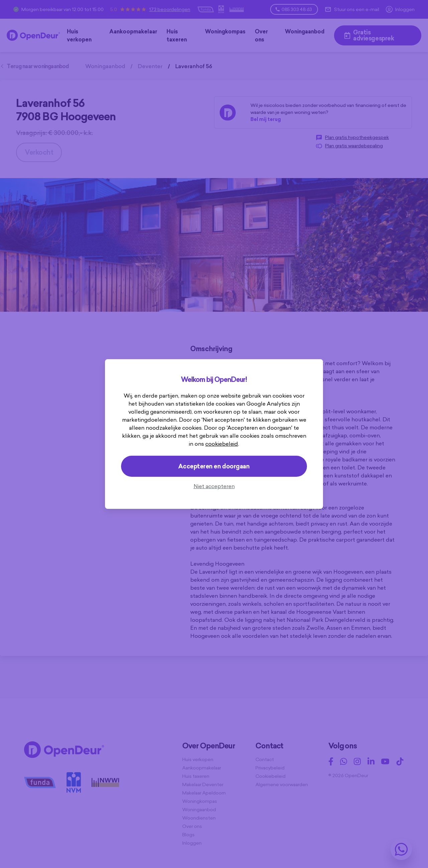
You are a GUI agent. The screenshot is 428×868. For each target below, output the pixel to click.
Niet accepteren (214, 486)
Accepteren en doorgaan (214, 466)
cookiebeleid (222, 444)
